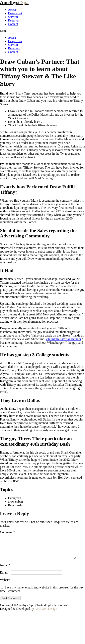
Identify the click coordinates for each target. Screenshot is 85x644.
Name (5, 570)
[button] (42, 31)
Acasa (12, 10)
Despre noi (15, 13)
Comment (7, 532)
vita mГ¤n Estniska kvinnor (63, 339)
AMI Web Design (46, 613)
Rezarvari (14, 20)
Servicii (13, 17)
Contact (13, 24)
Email (5, 577)
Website (5, 585)
